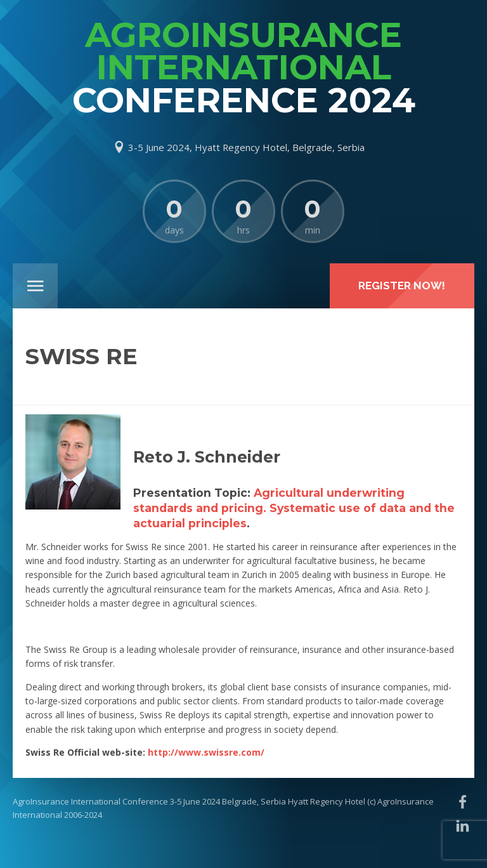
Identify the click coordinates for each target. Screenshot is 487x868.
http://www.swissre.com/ (206, 752)
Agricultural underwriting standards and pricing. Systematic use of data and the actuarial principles (294, 508)
